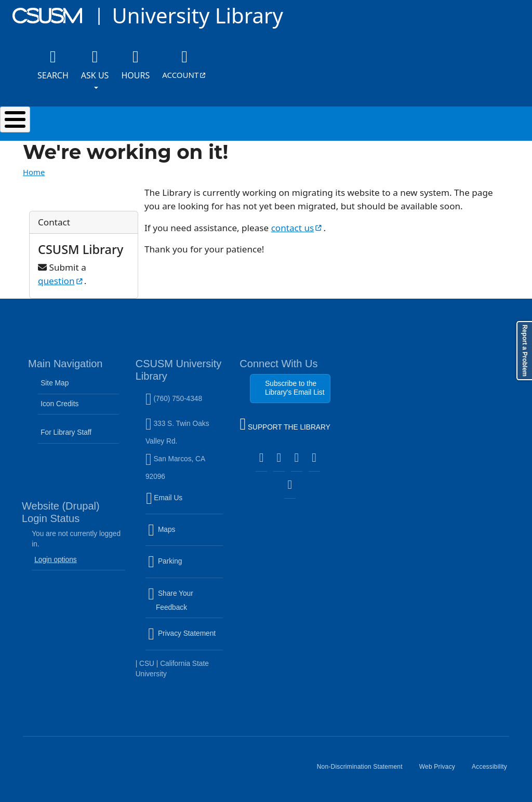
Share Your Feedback (171, 600)
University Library (197, 15)
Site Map (55, 383)
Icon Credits (59, 404)
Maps (184, 536)
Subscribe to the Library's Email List (295, 388)
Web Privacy (441, 771)
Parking (185, 568)
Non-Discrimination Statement (364, 771)
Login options (56, 560)
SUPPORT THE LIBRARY (285, 425)
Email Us (185, 504)
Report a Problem (525, 351)
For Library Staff (66, 432)
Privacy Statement (185, 640)
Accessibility (494, 771)
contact (297, 228)
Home (34, 172)
